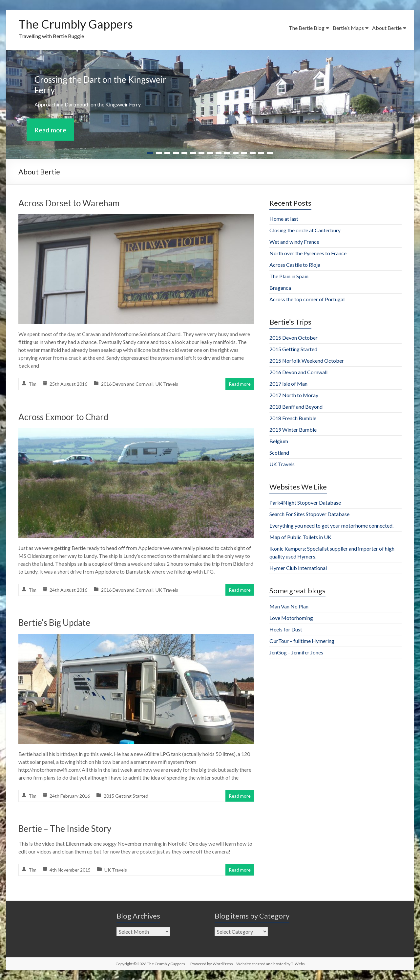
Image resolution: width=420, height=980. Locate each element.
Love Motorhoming (291, 618)
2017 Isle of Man (288, 384)
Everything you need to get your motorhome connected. (331, 525)
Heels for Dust (286, 629)
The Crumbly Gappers (76, 24)
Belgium (279, 441)
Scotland (279, 453)
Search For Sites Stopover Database (309, 514)
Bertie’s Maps (348, 28)
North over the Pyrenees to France (308, 253)
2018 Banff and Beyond (296, 407)
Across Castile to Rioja (295, 265)
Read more (50, 129)
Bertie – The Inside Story (65, 829)
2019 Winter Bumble (293, 430)
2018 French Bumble (293, 418)
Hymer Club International (298, 568)
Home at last (284, 219)
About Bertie (387, 28)
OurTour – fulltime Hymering (302, 641)
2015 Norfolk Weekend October (307, 361)
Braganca (280, 288)
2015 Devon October (294, 338)
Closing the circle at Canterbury (305, 230)
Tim (32, 384)
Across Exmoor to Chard (63, 417)
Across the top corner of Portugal (307, 299)
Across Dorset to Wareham (69, 203)
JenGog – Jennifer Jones (296, 652)
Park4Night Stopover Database (305, 502)
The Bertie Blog (307, 28)
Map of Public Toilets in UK (300, 537)
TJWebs (298, 964)
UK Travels (167, 384)
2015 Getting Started (126, 796)
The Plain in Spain (289, 276)
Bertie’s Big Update (54, 623)
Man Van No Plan (289, 606)
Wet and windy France (294, 242)
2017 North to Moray (294, 395)
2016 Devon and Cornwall (127, 384)
